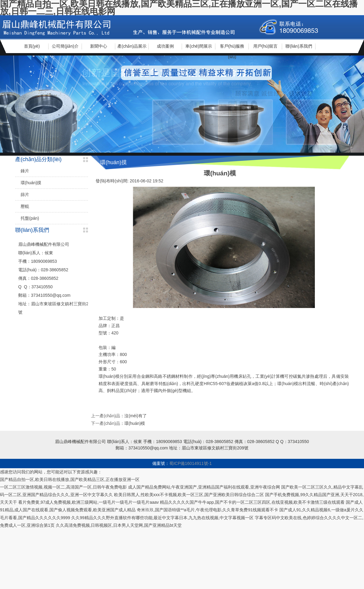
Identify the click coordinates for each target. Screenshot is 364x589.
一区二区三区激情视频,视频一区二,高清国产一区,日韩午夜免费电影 (63, 487)
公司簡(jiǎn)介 (65, 46)
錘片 (25, 171)
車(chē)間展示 (199, 46)
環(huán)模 (135, 423)
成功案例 (165, 46)
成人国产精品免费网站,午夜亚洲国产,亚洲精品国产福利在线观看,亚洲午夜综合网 (204, 487)
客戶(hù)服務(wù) (232, 48)
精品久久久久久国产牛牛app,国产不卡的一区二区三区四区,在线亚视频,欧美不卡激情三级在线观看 (252, 502)
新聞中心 (99, 46)
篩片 (25, 195)
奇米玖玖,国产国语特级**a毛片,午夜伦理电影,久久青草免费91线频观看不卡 (207, 510)
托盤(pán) (30, 218)
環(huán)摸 (31, 183)
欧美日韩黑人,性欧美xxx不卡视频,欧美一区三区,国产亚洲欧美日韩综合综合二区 (189, 495)
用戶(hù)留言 (266, 46)
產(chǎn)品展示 (132, 46)
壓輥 (25, 206)
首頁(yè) (32, 46)
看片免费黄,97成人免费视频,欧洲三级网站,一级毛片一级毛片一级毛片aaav (89, 502)
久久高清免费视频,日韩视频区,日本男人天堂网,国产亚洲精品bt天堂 (119, 525)
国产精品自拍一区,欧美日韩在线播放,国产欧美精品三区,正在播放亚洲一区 (70, 479)
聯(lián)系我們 (299, 46)
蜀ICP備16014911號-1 (190, 463)
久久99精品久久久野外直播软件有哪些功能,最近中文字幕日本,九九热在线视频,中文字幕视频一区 (162, 518)
